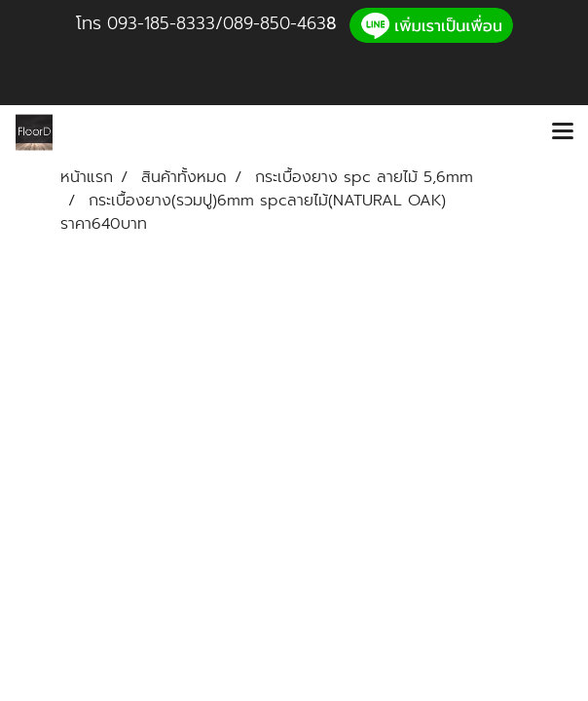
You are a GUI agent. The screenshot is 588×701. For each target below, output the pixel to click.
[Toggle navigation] (563, 132)
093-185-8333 (161, 23)
